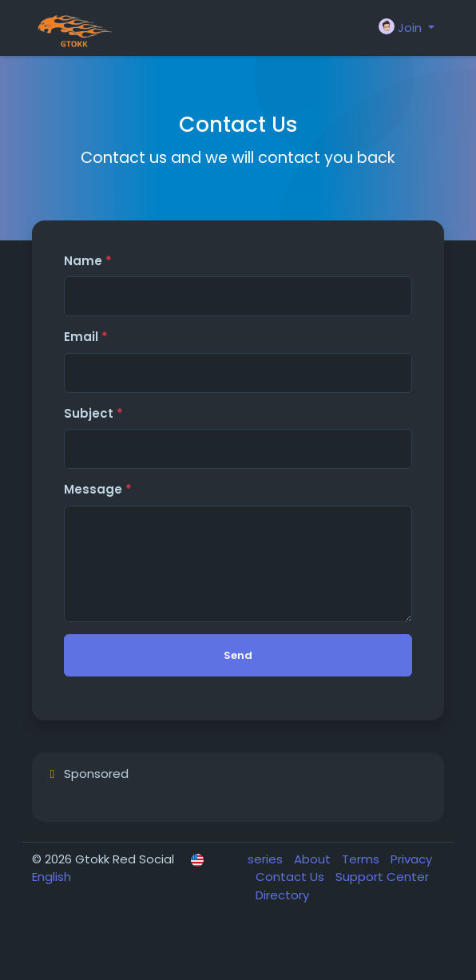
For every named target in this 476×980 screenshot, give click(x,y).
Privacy (411, 859)
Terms (362, 859)
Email (86, 337)
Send (238, 655)
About (314, 859)
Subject (93, 413)
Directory (282, 895)
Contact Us (292, 877)
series (267, 859)
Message (98, 489)
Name (88, 261)
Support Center (382, 877)
